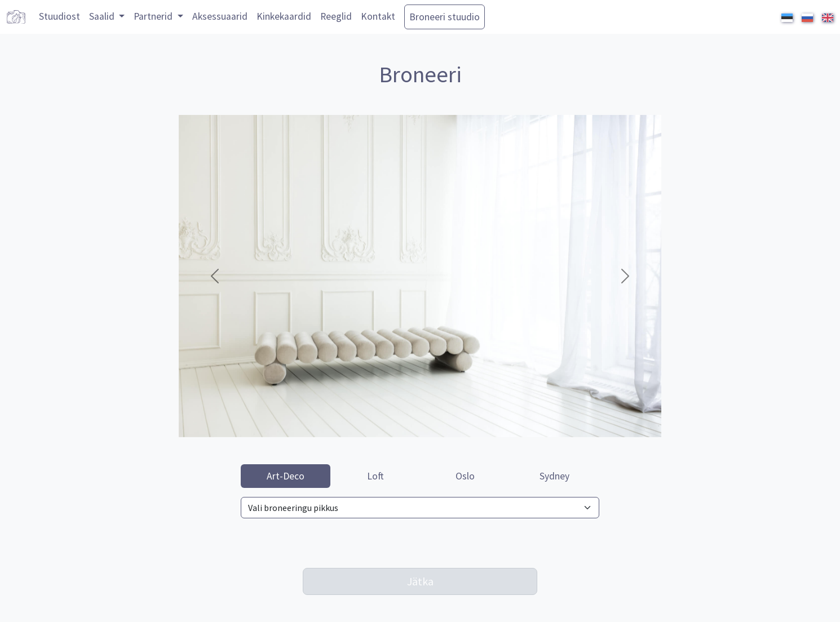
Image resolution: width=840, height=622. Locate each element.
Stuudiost (59, 16)
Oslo (465, 476)
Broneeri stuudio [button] (445, 17)
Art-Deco (286, 476)
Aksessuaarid (220, 16)
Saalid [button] (103, 16)
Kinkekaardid (284, 16)
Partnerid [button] (154, 16)
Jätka (420, 581)
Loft (375, 476)
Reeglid (336, 16)
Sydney (554, 476)
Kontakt (378, 16)
